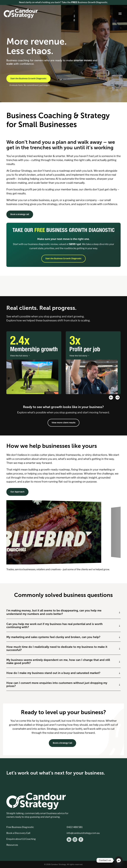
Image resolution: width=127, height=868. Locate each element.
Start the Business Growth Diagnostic (28, 78)
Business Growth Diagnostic (89, 2)
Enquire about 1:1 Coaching (21, 839)
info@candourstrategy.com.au (83, 833)
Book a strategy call (20, 214)
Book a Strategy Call (62, 743)
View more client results (63, 423)
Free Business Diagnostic (20, 827)
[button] (117, 397)
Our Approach (17, 492)
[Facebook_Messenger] (119, 860)
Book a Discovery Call (18, 833)
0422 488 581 (75, 827)
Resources (12, 845)
